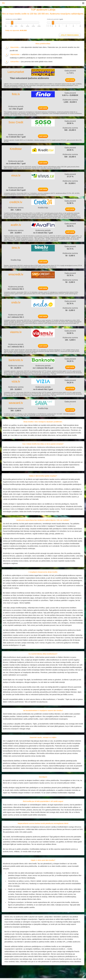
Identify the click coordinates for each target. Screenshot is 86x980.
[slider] (12, 23)
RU (4, 3)
